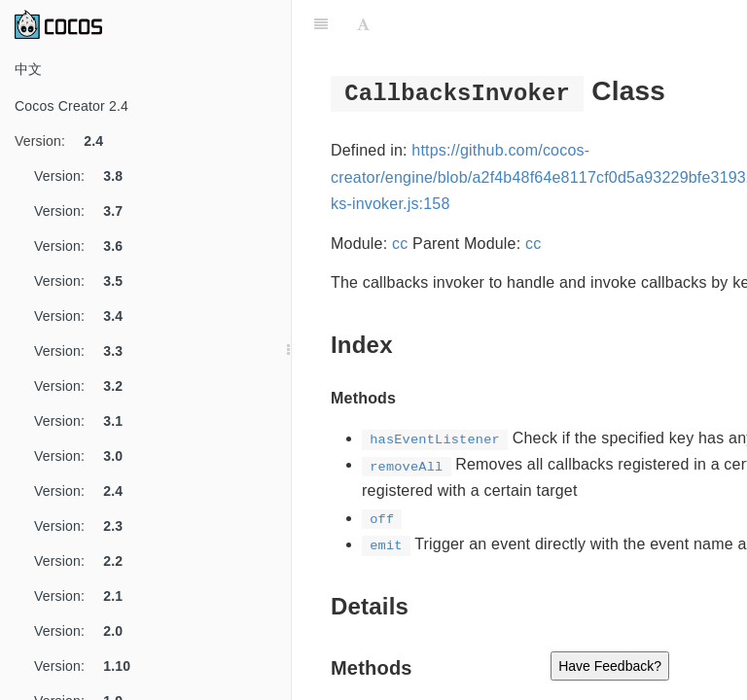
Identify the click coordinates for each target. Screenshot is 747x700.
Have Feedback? (610, 666)
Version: (66, 141)
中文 (28, 69)
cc (400, 244)
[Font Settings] (363, 24)
